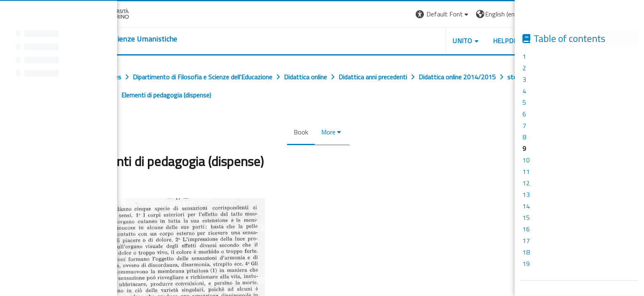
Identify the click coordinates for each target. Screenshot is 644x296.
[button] (446, 14)
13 (526, 194)
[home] (132, 39)
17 (526, 240)
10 (526, 160)
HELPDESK (513, 41)
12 (526, 183)
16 (526, 229)
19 (526, 264)
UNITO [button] (466, 41)
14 (526, 206)
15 (526, 217)
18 (526, 252)
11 (526, 171)
